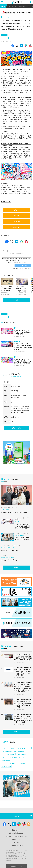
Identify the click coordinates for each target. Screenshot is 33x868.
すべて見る (17, 300)
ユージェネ (5, 38)
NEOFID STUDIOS (6, 766)
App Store (16, 221)
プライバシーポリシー (17, 846)
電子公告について (17, 839)
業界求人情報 (22, 6)
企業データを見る (16, 428)
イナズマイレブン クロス (8, 748)
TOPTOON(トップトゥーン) (9, 751)
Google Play (16, 227)
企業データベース (12, 6)
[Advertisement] (15, 307)
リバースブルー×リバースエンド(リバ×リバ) (13, 757)
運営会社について (17, 830)
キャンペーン (6, 17)
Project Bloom (6, 760)
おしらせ (17, 842)
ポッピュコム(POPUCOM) (8, 754)
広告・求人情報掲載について (17, 833)
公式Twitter (16, 216)
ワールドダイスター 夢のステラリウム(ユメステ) (14, 763)
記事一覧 (3, 6)
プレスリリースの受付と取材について (16, 836)
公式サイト (17, 210)
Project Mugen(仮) (22, 754)
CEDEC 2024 (21, 751)
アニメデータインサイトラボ (24, 748)
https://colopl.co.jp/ (15, 376)
